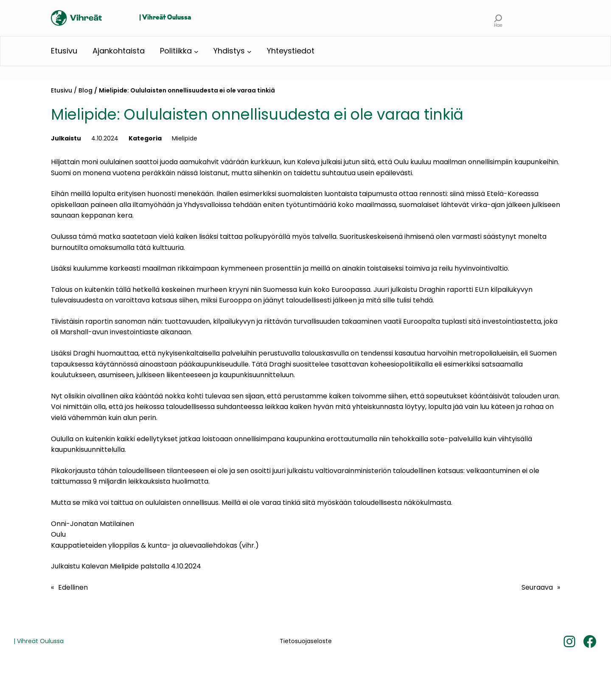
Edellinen (73, 587)
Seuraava (537, 587)
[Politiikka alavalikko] (196, 51)
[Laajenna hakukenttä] (498, 18)
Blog (85, 90)
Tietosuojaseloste (306, 641)
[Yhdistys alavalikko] (249, 51)
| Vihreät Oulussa (165, 18)
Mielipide (185, 138)
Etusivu (62, 90)
